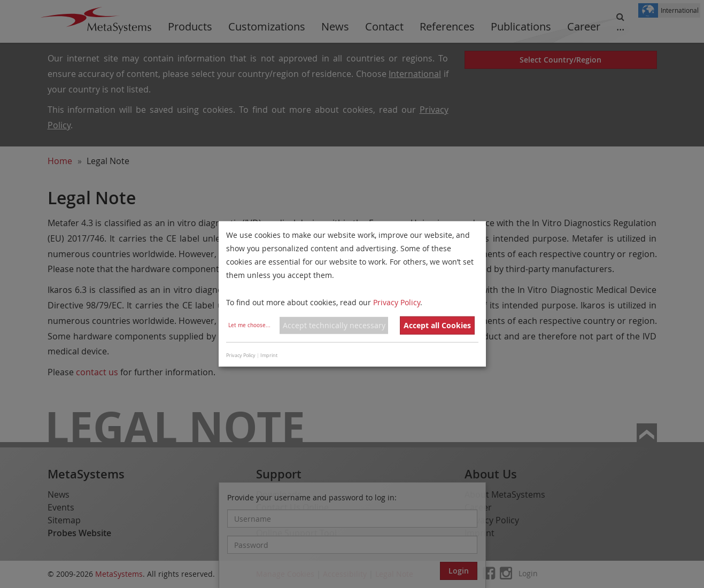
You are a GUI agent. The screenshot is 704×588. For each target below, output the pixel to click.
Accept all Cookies (437, 325)
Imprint (269, 355)
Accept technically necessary (334, 325)
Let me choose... (249, 325)
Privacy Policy (397, 302)
